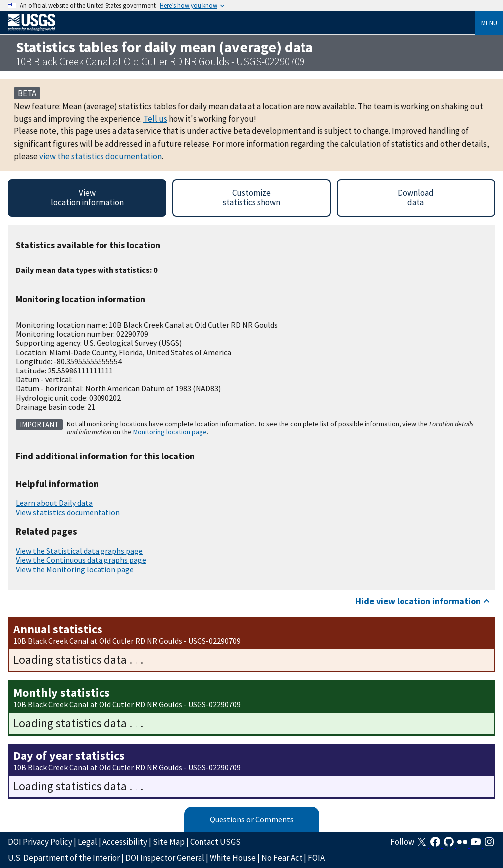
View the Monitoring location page (75, 569)
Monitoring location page (170, 432)
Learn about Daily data (54, 503)
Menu (489, 23)
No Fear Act (282, 858)
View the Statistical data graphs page (79, 551)
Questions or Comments (252, 819)
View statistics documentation (68, 512)
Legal (87, 842)
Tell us (155, 119)
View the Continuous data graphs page (81, 560)
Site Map (169, 842)
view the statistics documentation (101, 156)
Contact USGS (215, 842)
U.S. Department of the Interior (64, 858)
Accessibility (125, 842)
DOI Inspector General (165, 858)
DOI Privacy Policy (40, 842)
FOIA (316, 858)
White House (233, 858)
